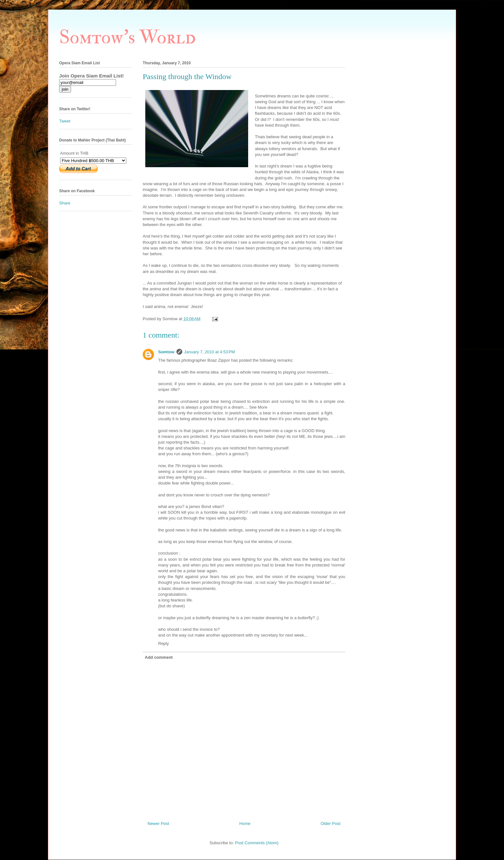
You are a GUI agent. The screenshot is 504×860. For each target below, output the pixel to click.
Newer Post (158, 824)
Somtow (166, 352)
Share (65, 203)
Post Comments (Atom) (257, 843)
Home (245, 824)
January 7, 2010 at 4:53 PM (210, 352)
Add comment (159, 657)
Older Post (331, 824)
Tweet (65, 121)
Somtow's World (127, 37)
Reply (163, 643)
